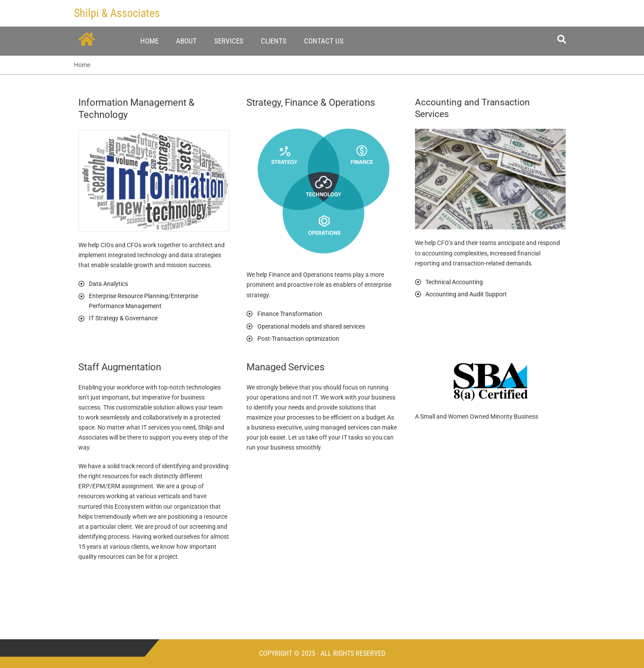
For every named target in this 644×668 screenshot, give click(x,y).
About (186, 41)
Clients (274, 41)
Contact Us (324, 41)
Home (149, 41)
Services (229, 41)
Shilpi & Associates (117, 13)
